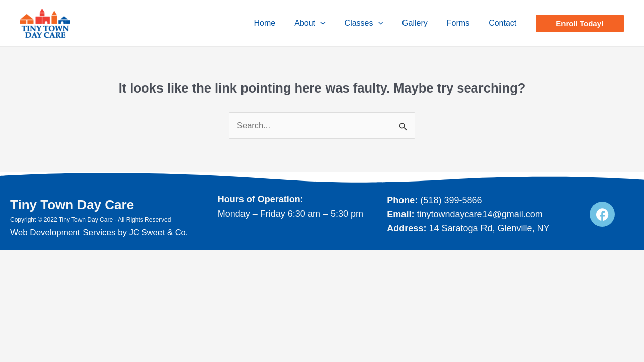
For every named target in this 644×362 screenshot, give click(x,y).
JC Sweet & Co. (159, 233)
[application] (334, 23)
